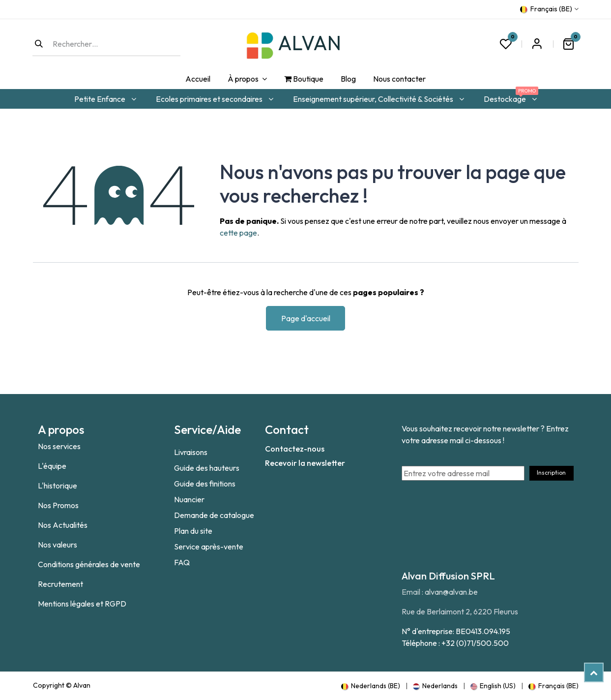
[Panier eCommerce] (569, 44)
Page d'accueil (306, 318)
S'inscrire (537, 44)
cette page (238, 233)
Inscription (551, 472)
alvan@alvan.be (451, 592)
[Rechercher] (39, 44)
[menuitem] (198, 79)
